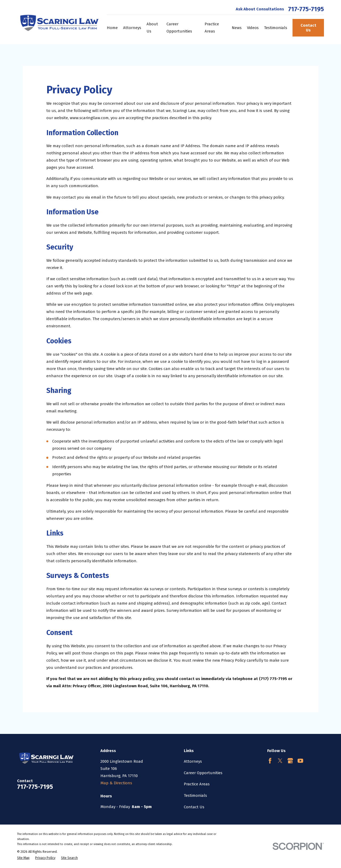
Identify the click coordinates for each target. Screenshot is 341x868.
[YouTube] (300, 761)
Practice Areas (197, 784)
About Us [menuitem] (152, 28)
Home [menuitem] (112, 28)
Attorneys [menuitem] (132, 28)
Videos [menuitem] (253, 28)
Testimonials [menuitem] (276, 28)
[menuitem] (23, 858)
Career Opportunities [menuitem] (179, 28)
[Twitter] (280, 761)
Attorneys (193, 761)
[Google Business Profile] (290, 761)
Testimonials (195, 795)
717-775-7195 (306, 9)
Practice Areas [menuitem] (212, 28)
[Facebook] (270, 761)
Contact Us (308, 28)
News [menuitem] (237, 28)
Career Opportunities (203, 773)
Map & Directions (116, 783)
